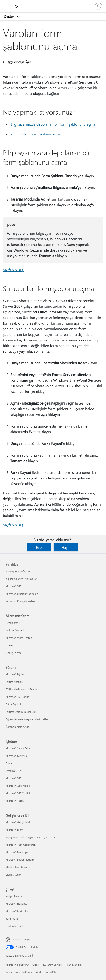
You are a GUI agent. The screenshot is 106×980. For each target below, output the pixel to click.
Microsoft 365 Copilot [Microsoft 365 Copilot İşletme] (18, 793)
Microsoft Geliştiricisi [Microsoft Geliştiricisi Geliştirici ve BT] (18, 822)
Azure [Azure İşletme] (9, 763)
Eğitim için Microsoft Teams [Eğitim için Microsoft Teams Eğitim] (21, 689)
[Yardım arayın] (16, 6)
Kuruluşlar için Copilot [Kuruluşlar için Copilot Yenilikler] (18, 571)
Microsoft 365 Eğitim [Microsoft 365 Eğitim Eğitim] (17, 697)
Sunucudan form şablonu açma (35, 134)
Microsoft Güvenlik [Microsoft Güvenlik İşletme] (16, 756)
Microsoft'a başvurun (18, 965)
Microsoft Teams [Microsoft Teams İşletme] (15, 801)
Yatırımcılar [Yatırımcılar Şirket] (12, 919)
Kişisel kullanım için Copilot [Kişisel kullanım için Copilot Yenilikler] (21, 579)
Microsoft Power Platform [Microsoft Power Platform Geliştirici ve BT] (20, 860)
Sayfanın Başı (14, 270)
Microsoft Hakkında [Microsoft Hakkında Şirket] (17, 904)
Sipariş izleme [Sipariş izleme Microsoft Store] (14, 653)
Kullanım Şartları (53, 965)
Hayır (66, 547)
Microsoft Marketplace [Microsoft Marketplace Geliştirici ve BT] (18, 852)
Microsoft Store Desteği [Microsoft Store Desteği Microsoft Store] (19, 638)
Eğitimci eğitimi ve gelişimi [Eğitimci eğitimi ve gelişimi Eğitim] (21, 712)
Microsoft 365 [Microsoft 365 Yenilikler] (13, 586)
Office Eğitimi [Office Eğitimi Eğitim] (13, 704)
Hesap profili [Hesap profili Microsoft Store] (13, 623)
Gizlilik (36, 965)
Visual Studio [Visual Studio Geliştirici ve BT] (13, 875)
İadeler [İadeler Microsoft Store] (10, 645)
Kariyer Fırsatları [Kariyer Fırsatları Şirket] (15, 896)
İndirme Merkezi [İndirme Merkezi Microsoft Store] (15, 630)
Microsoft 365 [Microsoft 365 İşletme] (13, 778)
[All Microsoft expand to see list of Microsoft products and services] (6, 6)
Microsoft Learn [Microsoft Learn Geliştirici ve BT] (14, 830)
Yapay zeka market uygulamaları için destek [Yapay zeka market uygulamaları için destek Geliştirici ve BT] (30, 837)
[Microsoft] (53, 4)
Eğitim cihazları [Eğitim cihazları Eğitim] (14, 682)
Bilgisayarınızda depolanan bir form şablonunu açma (53, 124)
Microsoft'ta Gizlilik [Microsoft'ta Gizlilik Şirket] (17, 911)
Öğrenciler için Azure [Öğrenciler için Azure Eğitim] (18, 727)
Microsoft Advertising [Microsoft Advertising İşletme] (18, 786)
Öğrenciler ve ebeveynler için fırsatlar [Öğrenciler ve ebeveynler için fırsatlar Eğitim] (27, 719)
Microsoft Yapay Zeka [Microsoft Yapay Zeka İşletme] (18, 748)
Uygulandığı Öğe (18, 62)
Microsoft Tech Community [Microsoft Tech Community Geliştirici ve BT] (21, 845)
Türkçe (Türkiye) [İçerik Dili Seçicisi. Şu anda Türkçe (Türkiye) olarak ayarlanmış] (21, 939)
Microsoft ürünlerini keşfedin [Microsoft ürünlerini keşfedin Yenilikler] (22, 594)
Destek (9, 16)
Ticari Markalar (74, 965)
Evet (39, 547)
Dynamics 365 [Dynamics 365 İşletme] (14, 771)
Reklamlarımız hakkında (19, 972)
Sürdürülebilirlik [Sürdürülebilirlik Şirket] (15, 926)
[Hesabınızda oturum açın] (99, 6)
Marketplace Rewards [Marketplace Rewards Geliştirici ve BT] (18, 867)
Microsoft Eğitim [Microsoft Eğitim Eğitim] (15, 674)
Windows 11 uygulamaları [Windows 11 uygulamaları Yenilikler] (20, 601)
